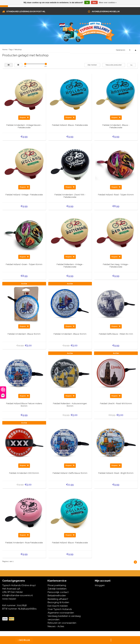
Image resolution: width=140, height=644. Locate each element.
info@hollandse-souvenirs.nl (17, 595)
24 (131, 65)
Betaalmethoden (57, 596)
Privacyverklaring (57, 585)
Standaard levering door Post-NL (26, 11)
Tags (11, 50)
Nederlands (121, 50)
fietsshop (18, 50)
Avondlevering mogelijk (106, 11)
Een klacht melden (58, 606)
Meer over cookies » (108, 3)
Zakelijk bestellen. (57, 589)
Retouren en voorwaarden (62, 623)
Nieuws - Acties (56, 626)
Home (5, 50)
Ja (87, 3)
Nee (94, 3)
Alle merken (92, 65)
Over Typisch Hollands (60, 609)
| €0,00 (24, 640)
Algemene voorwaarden (61, 613)
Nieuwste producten (114, 65)
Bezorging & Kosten (58, 602)
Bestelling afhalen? (58, 599)
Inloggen (100, 585)
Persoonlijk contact (58, 592)
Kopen (24, 117)
